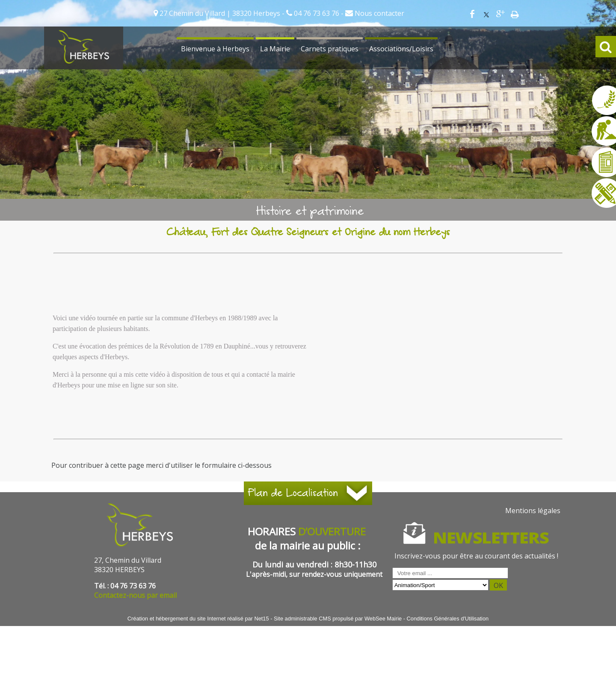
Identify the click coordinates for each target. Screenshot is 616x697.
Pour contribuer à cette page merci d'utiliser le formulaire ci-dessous (161, 465)
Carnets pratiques (330, 49)
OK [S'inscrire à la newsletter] (498, 585)
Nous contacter (379, 13)
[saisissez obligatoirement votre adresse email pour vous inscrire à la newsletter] (450, 573)
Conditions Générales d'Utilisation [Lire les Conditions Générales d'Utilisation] (448, 619)
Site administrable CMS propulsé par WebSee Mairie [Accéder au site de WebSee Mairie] (338, 619)
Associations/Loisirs (401, 49)
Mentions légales (533, 511)
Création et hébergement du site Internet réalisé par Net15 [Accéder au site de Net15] (198, 619)
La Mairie (275, 49)
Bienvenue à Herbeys (215, 49)
